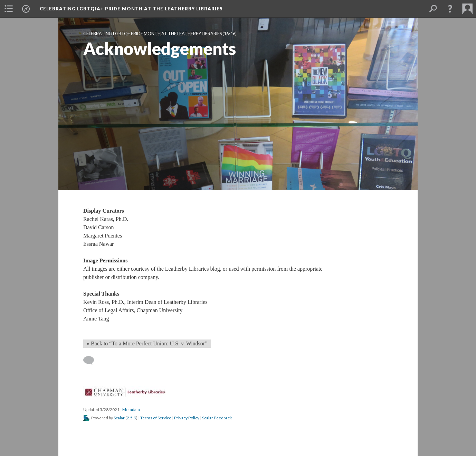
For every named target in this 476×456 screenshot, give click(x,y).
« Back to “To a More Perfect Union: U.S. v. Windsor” (147, 343)
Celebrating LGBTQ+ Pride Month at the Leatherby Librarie (153, 34)
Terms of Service (156, 418)
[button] (9, 9)
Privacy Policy (187, 418)
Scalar (119, 418)
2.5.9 (131, 418)
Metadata (131, 410)
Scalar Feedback (217, 418)
